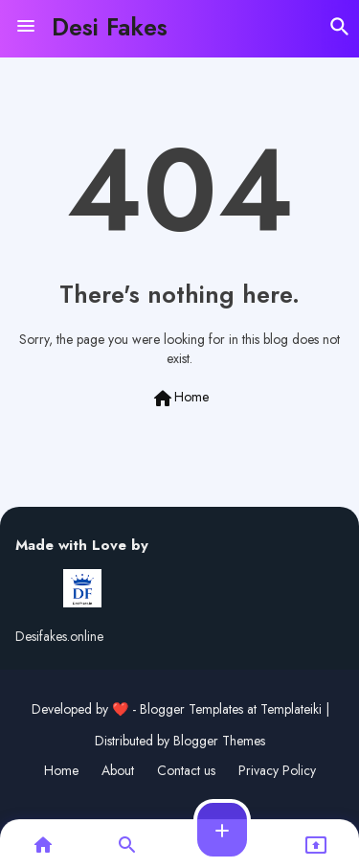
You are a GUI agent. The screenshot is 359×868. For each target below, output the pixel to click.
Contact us (186, 771)
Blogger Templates (191, 709)
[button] (340, 27)
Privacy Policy (277, 771)
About (118, 771)
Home (180, 399)
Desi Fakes (110, 27)
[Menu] (26, 27)
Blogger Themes (219, 741)
